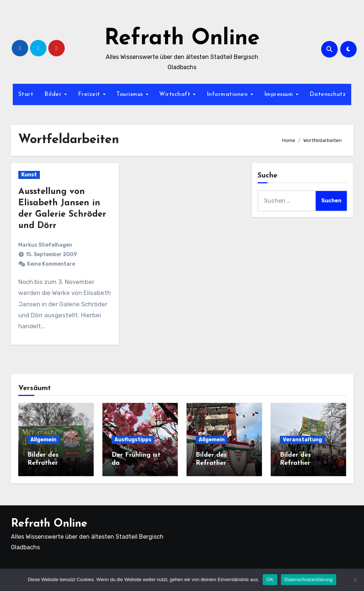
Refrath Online (182, 39)
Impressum (280, 94)
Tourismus (131, 94)
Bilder (54, 94)
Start (26, 94)
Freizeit (90, 94)
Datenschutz (328, 94)
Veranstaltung (302, 440)
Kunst (29, 175)
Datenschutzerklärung (309, 579)
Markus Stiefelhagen (45, 245)
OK (270, 579)
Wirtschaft (176, 94)
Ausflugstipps (133, 440)
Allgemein (43, 440)
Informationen (228, 94)
